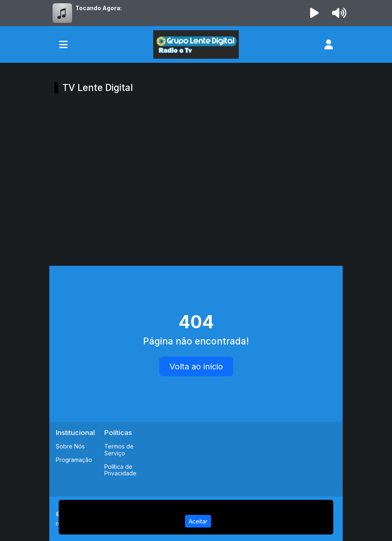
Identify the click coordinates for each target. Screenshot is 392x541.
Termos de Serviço (119, 450)
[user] (329, 44)
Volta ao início (196, 367)
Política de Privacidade (120, 470)
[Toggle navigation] (63, 44)
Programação (74, 460)
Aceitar (198, 521)
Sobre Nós (70, 446)
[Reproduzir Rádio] (315, 13)
